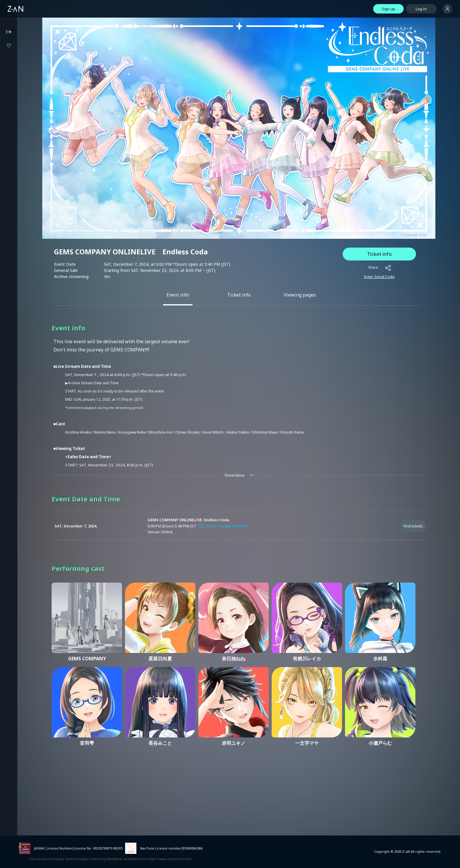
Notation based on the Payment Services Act (32, 206)
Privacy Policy (16, 184)
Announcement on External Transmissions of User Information (35, 218)
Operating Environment (25, 168)
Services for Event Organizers (31, 236)
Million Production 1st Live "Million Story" (43, 66)
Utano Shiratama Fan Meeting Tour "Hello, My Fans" (43, 95)
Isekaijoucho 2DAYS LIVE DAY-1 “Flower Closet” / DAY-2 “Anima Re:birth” (43, 56)
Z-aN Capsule (38, 132)
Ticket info (379, 221)
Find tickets (413, 493)
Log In (421, 9)
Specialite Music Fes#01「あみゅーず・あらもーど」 (43, 76)
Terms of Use (16, 176)
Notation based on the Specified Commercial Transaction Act (33, 194)
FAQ (8, 160)
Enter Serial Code (379, 243)
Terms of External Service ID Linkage (37, 228)
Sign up (388, 9)
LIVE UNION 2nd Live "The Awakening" (43, 85)
